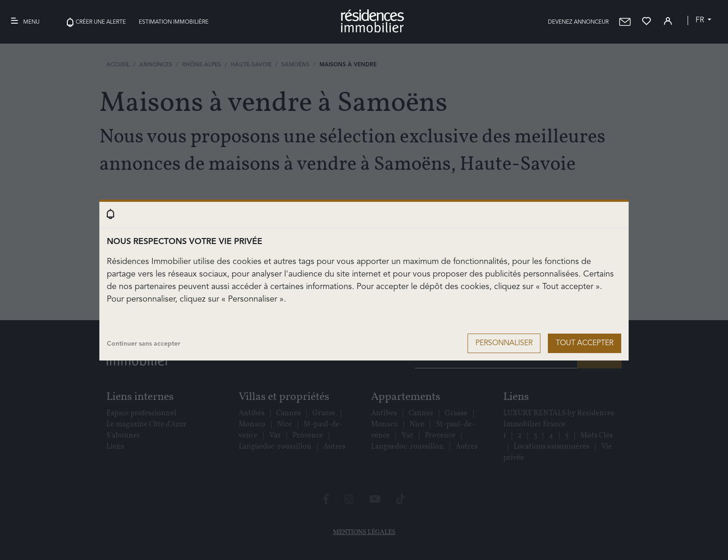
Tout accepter (585, 343)
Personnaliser (504, 343)
